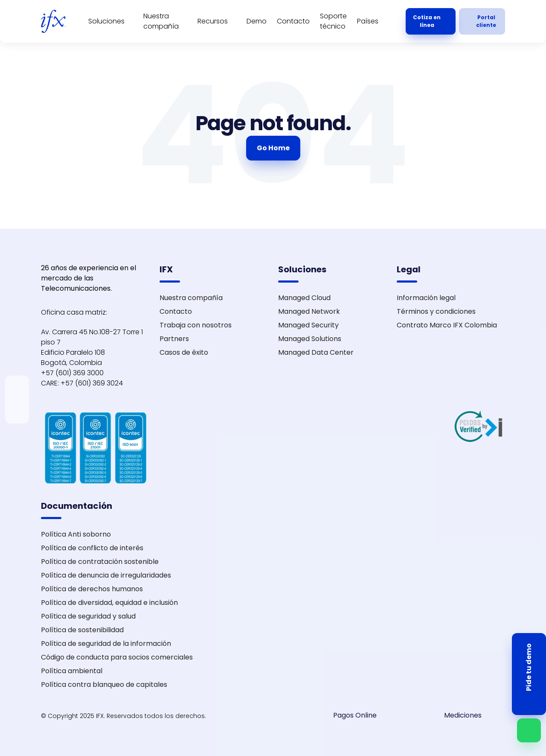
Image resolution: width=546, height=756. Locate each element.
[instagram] (17, 405)
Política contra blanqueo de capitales (104, 684)
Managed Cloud (304, 298)
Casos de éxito (184, 352)
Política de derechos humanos (92, 589)
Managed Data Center (316, 352)
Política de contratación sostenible (100, 562)
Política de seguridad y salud (88, 616)
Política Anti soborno (76, 534)
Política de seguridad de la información (106, 644)
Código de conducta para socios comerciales (117, 657)
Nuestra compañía (161, 21)
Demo (257, 21)
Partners (174, 339)
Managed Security (308, 325)
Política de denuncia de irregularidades (106, 575)
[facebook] (17, 415)
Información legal (426, 298)
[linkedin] (17, 384)
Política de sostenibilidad (82, 630)
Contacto (293, 21)
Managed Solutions (310, 339)
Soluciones (106, 21)
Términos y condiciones (436, 311)
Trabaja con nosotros (196, 325)
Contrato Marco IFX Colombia (447, 325)
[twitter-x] (17, 394)
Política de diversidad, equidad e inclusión (109, 603)
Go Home (273, 148)
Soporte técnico (333, 21)
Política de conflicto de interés (92, 548)
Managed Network (309, 311)
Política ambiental (72, 671)
